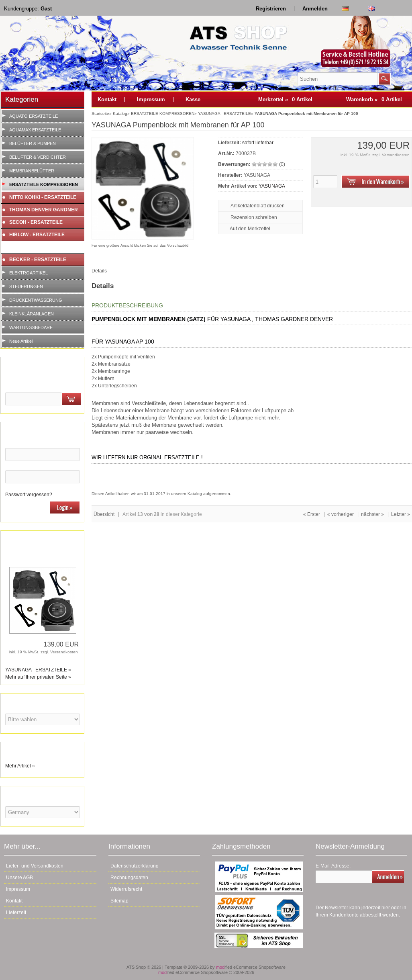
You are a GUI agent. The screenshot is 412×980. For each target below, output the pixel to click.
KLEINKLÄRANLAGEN (32, 314)
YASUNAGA (272, 186)
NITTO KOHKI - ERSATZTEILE (43, 197)
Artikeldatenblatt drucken (258, 206)
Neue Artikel (21, 341)
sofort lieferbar (258, 143)
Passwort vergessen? (29, 495)
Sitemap (119, 901)
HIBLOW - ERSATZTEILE (37, 235)
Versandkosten (64, 652)
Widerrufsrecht (126, 889)
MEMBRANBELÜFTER (32, 171)
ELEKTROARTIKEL (29, 273)
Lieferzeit (16, 912)
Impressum (151, 99)
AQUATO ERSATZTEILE (34, 116)
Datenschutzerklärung (135, 866)
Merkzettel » (285, 99)
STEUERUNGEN (26, 286)
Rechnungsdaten (129, 878)
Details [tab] (99, 271)
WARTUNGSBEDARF (31, 327)
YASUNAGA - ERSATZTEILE (41, 247)
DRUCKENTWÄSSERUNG (36, 300)
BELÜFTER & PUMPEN (33, 143)
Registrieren (271, 9)
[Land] (43, 812)
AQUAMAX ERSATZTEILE (35, 130)
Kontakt (107, 99)
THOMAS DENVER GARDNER (44, 210)
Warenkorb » (374, 99)
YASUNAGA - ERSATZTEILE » (38, 670)
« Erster (312, 514)
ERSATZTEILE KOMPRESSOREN (44, 184)
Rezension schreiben (254, 217)
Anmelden (315, 9)
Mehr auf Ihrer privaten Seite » (38, 677)
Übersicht (104, 514)
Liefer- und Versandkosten (35, 866)
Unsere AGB (19, 878)
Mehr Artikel (18, 766)
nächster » (372, 514)
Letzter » (401, 514)
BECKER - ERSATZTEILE (38, 260)
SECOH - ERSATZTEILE (36, 222)
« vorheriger (341, 514)
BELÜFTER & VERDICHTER (38, 157)
